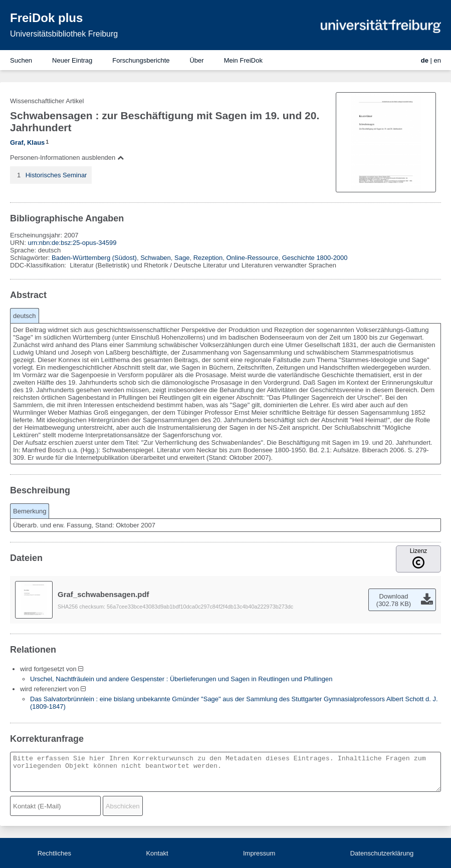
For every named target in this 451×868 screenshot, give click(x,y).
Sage (182, 258)
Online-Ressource (252, 258)
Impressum (259, 853)
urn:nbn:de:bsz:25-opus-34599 (72, 243)
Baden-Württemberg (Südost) (94, 258)
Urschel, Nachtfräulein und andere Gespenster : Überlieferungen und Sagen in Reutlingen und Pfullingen (181, 679)
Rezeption (208, 258)
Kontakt (157, 853)
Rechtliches (54, 853)
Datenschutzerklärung (382, 853)
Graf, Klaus (27, 142)
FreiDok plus (46, 18)
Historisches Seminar (56, 175)
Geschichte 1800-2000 (315, 258)
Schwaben (156, 258)
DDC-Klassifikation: (39, 265)
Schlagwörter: (31, 258)
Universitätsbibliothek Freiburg (64, 34)
